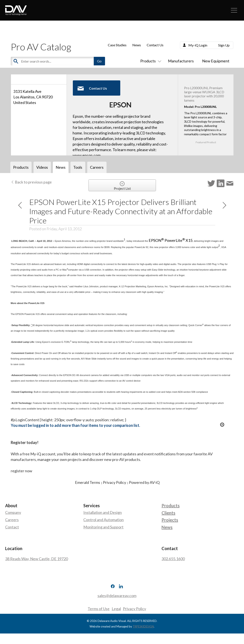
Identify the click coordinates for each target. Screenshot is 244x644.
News (137, 45)
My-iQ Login (198, 45)
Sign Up (224, 45)
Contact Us (155, 45)
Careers (12, 520)
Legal (116, 609)
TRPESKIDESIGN (143, 626)
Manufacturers (181, 61)
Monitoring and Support (103, 527)
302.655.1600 (173, 559)
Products (150, 61)
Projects (170, 520)
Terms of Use (99, 609)
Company (13, 512)
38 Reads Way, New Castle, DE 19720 (37, 559)
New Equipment (216, 61)
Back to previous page (31, 182)
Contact (12, 527)
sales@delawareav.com (117, 596)
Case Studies (117, 45)
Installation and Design (103, 512)
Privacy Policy (135, 609)
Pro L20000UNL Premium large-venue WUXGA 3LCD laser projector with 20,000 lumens (204, 94)
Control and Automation (104, 520)
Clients (168, 513)
